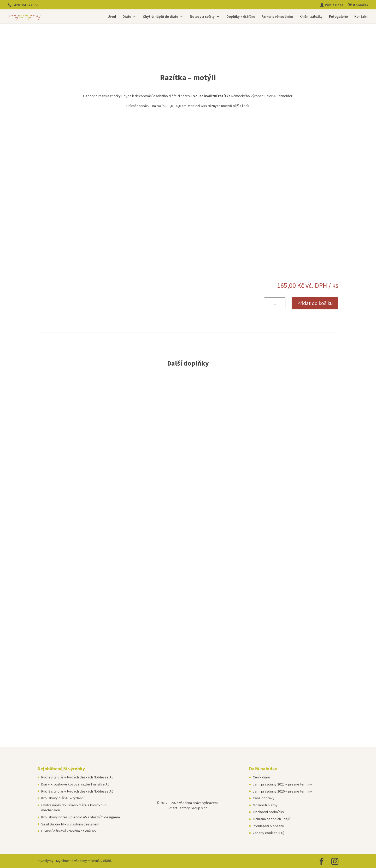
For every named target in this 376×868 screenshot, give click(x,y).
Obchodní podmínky (268, 812)
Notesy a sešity (202, 17)
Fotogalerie (338, 17)
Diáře (127, 17)
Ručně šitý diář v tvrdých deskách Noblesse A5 (77, 777)
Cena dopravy (264, 798)
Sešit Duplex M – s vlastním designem (70, 824)
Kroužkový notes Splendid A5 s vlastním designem (81, 817)
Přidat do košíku (315, 303)
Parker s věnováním (277, 17)
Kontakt (361, 17)
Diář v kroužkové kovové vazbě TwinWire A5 (75, 784)
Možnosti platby (265, 805)
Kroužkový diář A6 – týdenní (63, 798)
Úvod (112, 17)
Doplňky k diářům (241, 17)
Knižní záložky (311, 17)
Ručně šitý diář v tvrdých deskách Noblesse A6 (77, 791)
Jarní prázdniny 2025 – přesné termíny (282, 784)
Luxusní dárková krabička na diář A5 (69, 831)
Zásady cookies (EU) (269, 833)
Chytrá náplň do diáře (160, 17)
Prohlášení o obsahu (268, 826)
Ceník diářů (262, 777)
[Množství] (275, 303)
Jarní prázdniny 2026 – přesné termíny (282, 791)
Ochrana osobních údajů (272, 819)
